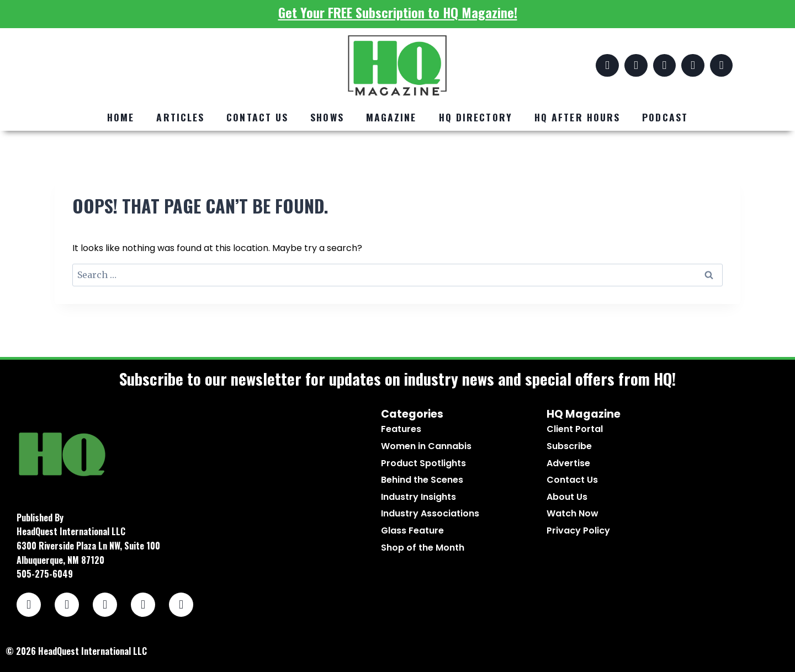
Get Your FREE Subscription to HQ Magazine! (398, 12)
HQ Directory (476, 117)
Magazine (391, 117)
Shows (327, 117)
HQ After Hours (577, 117)
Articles (180, 117)
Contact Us (257, 117)
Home (121, 117)
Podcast (665, 117)
